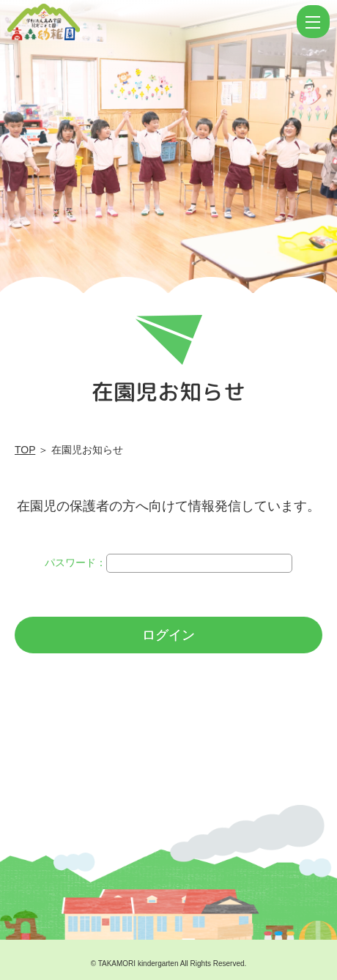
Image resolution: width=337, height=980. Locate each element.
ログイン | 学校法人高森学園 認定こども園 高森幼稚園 (150, 22)
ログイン (168, 635)
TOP (25, 450)
